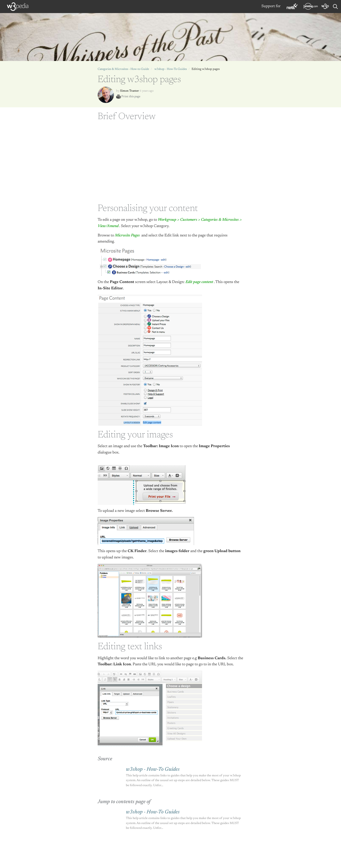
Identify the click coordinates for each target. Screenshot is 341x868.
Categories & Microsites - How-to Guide (123, 69)
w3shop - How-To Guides (171, 69)
